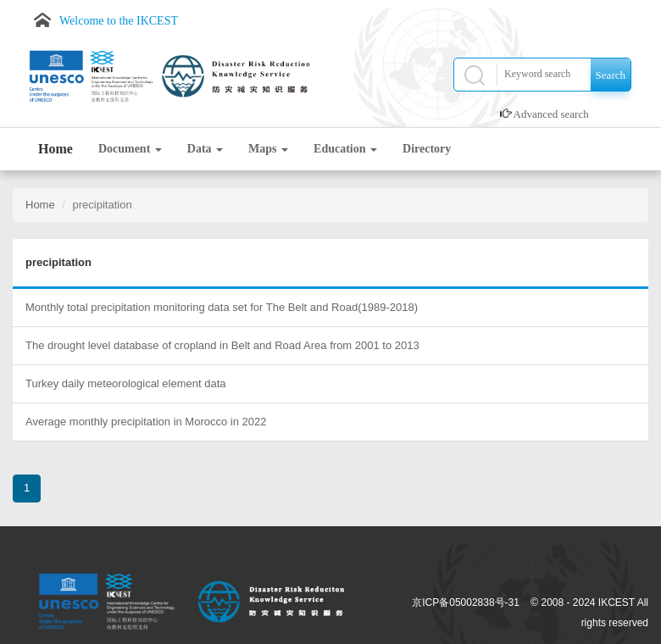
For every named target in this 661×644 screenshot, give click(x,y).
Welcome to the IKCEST (119, 21)
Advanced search (551, 114)
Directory (427, 149)
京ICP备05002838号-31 (466, 602)
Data (205, 149)
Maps (268, 149)
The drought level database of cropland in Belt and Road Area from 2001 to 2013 (222, 345)
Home (56, 149)
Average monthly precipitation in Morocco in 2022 (146, 422)
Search (611, 75)
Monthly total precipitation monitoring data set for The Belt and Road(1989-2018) (222, 307)
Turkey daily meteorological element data (126, 383)
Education (345, 149)
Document (130, 149)
